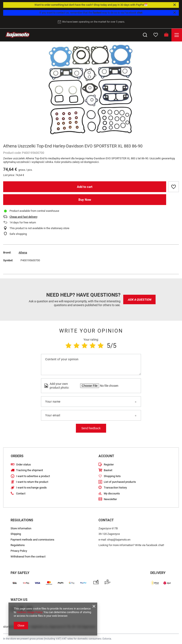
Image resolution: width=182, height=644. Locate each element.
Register (109, 464)
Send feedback (91, 428)
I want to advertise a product (33, 476)
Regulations (18, 545)
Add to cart (85, 187)
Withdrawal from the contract (28, 557)
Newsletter (110, 499)
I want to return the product (32, 482)
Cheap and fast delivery (23, 217)
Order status (23, 464)
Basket (108, 470)
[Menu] (177, 35)
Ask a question (139, 300)
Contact (21, 493)
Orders (17, 456)
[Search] (145, 35)
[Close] (174, 5)
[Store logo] (18, 35)
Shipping (16, 534)
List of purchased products (120, 482)
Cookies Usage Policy (29, 612)
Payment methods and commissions (32, 540)
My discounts (112, 493)
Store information (21, 528)
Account (106, 456)
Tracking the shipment (29, 470)
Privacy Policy (19, 551)
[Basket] (166, 35)
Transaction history (115, 488)
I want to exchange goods (31, 488)
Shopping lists (112, 476)
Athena (23, 253)
